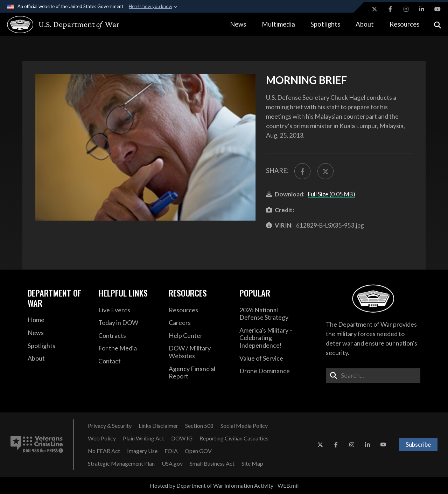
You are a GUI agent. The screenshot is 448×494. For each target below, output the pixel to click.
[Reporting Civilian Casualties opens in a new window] (234, 438)
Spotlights (325, 24)
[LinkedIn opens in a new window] (422, 9)
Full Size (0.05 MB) (332, 194)
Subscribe (418, 444)
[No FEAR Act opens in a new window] (104, 451)
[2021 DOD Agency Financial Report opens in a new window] (199, 373)
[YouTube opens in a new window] (437, 9)
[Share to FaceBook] (302, 171)
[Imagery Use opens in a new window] (142, 451)
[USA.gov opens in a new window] (172, 464)
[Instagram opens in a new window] (406, 9)
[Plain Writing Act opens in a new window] (143, 438)
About (365, 24)
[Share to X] (325, 171)
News (238, 24)
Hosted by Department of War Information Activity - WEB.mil (224, 485)
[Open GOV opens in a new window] (198, 451)
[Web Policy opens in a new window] (102, 438)
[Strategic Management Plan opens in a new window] (121, 464)
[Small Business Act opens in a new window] (212, 464)
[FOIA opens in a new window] (171, 451)
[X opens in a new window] (374, 9)
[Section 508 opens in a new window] (199, 426)
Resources (404, 24)
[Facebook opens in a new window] (390, 9)
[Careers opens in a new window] (199, 323)
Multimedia (278, 24)
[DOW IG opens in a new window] (182, 438)
